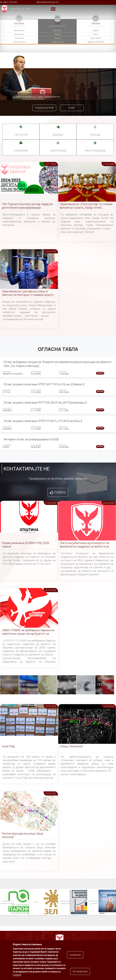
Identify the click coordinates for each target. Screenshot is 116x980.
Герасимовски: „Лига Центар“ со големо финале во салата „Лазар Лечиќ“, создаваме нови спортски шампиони (86, 206)
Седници (57, 38)
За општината (19, 31)
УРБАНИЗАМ (21, 151)
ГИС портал (21, 135)
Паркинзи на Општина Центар (7, 902)
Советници (57, 31)
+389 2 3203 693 (10, 2)
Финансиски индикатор (65, 902)
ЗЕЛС (36, 902)
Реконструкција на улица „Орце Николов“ (23, 835)
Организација (19, 34)
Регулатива (19, 38)
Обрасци (95, 135)
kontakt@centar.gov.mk (49, 2)
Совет (72, 108)
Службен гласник (57, 42)
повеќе (17, 975)
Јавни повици (96, 38)
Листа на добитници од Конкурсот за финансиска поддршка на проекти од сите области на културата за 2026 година (84, 545)
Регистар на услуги (86, 685)
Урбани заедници (95, 151)
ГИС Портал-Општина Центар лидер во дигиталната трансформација (27, 206)
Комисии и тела (19, 42)
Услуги (96, 34)
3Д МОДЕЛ (58, 135)
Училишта (29, 685)
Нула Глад (8, 746)
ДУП (48, 685)
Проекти (105, 685)
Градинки (10, 685)
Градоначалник (44, 108)
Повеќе (60, 492)
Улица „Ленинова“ (71, 746)
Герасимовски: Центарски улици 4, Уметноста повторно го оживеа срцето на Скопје (28, 293)
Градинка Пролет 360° (96, 42)
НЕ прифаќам (80, 971)
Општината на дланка (94, 902)
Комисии (57, 34)
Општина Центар (20, 9)
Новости (96, 31)
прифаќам (75, 955)
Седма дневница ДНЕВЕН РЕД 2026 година (25, 545)
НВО (67, 685)
